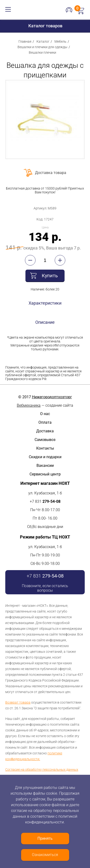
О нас (45, 414)
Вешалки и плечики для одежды (42, 47)
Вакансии (45, 466)
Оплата (45, 422)
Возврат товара (18, 702)
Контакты (45, 448)
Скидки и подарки (45, 457)
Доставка (45, 431)
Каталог (43, 41)
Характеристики (45, 303)
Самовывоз (45, 440)
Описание (45, 322)
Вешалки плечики (42, 52)
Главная (25, 41)
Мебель (60, 41)
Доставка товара (51, 173)
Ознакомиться (45, 855)
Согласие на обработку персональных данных (42, 770)
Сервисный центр (45, 474)
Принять (45, 838)
